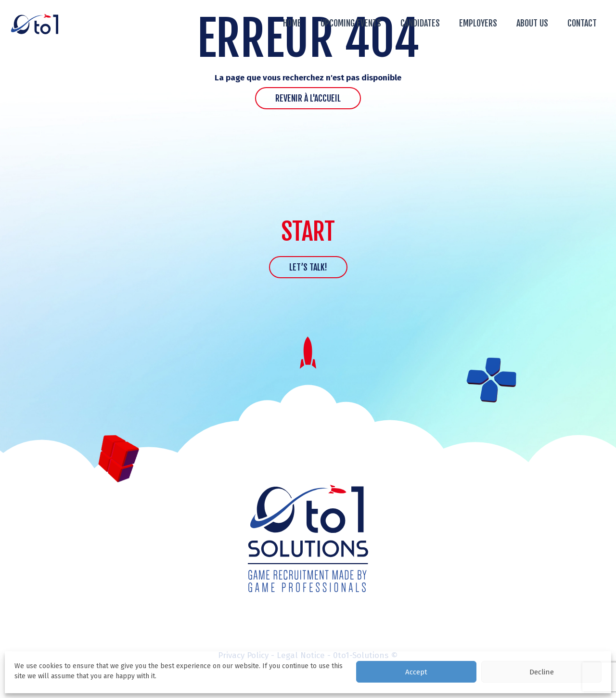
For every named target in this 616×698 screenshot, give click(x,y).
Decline (542, 672)
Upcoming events (351, 23)
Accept (416, 672)
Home (292, 23)
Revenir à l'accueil (308, 98)
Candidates (420, 23)
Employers (478, 23)
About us (532, 23)
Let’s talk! (308, 267)
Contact (582, 23)
